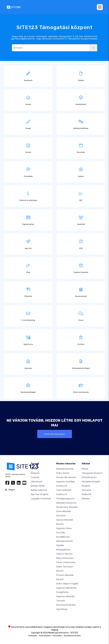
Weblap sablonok (39, 490)
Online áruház (63, 473)
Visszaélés (57, 635)
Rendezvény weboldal (67, 507)
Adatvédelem (45, 635)
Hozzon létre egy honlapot (54, 434)
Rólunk (85, 469)
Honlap (34, 469)
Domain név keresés (66, 477)
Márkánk (86, 498)
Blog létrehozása (65, 558)
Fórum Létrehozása (66, 562)
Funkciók (35, 477)
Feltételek (33, 635)
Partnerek (86, 490)
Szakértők (86, 494)
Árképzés (35, 473)
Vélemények (36, 481)
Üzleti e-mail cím (64, 554)
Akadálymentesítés (72, 635)
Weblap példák (38, 486)
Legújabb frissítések (41, 498)
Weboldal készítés (65, 469)
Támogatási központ (92, 473)
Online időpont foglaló (67, 583)
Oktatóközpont (89, 477)
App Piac (39, 494)
